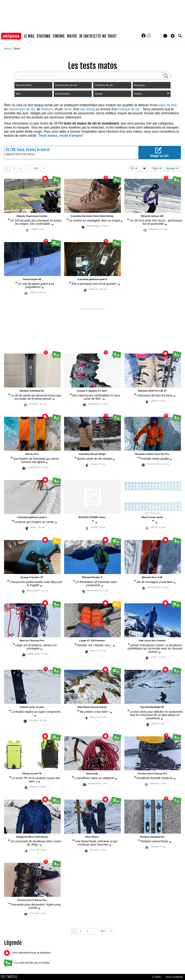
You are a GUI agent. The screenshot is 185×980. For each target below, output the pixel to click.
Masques (139, 85)
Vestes (98, 94)
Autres (152, 94)
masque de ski (129, 109)
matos (72, 36)
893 (36, 168)
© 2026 (157, 977)
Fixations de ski (104, 85)
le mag (29, 36)
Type (156, 168)
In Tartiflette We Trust (98, 36)
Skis (18, 94)
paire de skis (167, 105)
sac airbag (88, 109)
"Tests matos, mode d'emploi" (61, 136)
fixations (47, 109)
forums (59, 36)
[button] (173, 36)
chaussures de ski (22, 109)
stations (43, 36)
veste (67, 109)
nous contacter (174, 977)
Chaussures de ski (66, 85)
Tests (16, 49)
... (28, 168)
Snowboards (62, 94)
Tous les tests (24, 85)
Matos (8, 49)
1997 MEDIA (10, 977)
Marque (172, 168)
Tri (134, 168)
